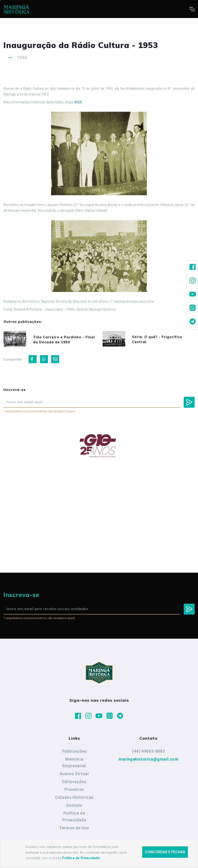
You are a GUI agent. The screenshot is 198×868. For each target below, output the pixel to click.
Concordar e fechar (165, 852)
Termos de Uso (74, 830)
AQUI (78, 102)
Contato (74, 807)
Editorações (74, 783)
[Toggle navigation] (192, 9)
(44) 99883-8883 (148, 753)
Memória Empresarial (74, 764)
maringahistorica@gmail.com (149, 761)
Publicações (74, 753)
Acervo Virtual (74, 776)
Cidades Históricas (74, 799)
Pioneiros (74, 791)
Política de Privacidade (74, 818)
